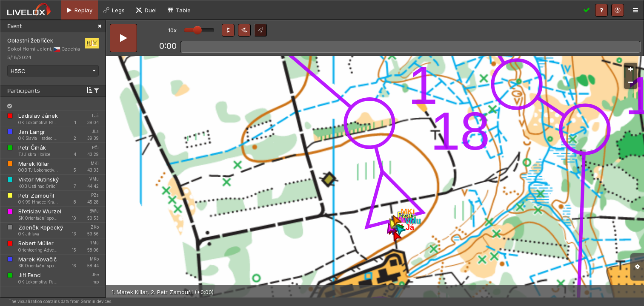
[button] (228, 30)
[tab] (80, 10)
